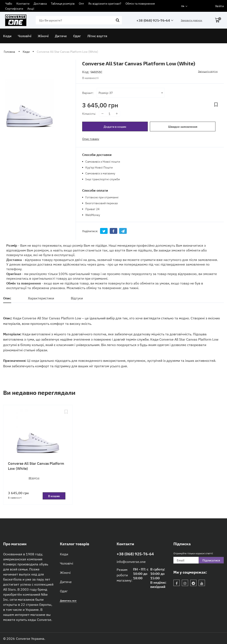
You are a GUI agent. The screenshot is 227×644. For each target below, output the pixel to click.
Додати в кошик (115, 126)
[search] (79, 20)
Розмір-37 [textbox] (106, 93)
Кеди (64, 554)
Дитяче (66, 582)
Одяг (64, 591)
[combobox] (131, 93)
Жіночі (65, 572)
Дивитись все (68, 600)
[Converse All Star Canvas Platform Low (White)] (38, 432)
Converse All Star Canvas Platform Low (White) (36, 466)
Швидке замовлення (183, 126)
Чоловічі (67, 563)
